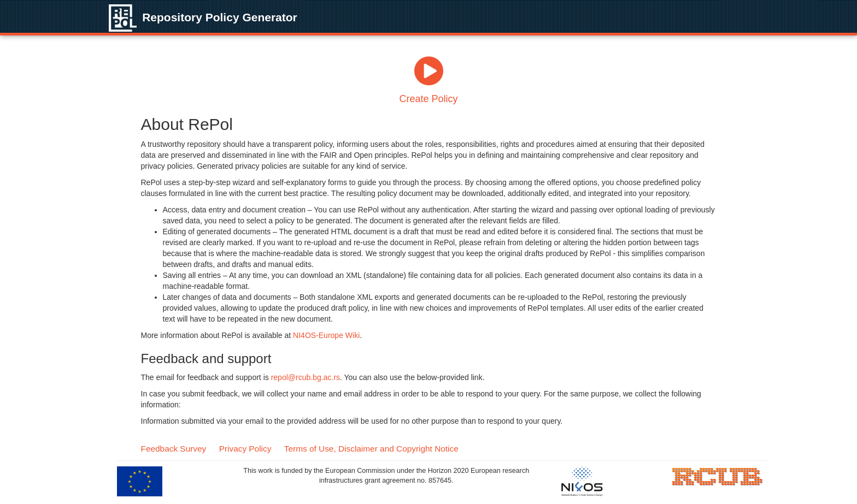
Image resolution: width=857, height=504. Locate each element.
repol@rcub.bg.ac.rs (306, 377)
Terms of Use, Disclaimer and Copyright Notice (371, 449)
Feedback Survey (174, 449)
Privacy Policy (245, 449)
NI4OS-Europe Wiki (326, 335)
